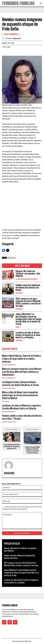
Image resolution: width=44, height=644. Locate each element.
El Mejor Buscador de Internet (27, 279)
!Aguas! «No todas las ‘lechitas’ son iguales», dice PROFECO (28, 274)
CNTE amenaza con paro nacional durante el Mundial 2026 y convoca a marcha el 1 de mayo (28, 302)
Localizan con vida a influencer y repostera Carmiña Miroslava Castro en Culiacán (21, 407)
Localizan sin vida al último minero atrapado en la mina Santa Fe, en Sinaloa (28, 335)
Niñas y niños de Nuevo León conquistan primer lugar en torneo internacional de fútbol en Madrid (20, 395)
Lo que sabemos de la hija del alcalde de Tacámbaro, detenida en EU (12, 446)
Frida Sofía (11, 258)
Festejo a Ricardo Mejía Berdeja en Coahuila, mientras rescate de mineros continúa (32, 450)
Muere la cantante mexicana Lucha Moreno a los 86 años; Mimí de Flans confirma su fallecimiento (22, 372)
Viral (18, 327)
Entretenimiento (9, 365)
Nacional (19, 293)
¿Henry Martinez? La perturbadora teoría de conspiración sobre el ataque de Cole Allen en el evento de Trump (28, 319)
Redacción (17, 38)
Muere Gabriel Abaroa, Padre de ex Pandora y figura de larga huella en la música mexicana (21, 359)
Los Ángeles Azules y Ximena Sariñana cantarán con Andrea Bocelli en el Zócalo (20, 384)
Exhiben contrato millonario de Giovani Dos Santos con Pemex (28, 288)
